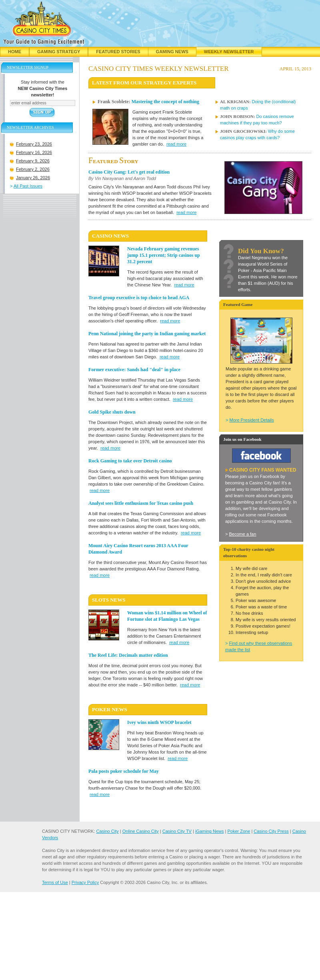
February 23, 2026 (34, 144)
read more (176, 144)
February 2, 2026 (33, 169)
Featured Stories (118, 52)
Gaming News (172, 52)
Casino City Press (271, 831)
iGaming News (210, 831)
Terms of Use (55, 882)
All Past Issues (28, 186)
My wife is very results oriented (266, 620)
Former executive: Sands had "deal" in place (134, 370)
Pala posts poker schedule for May (124, 771)
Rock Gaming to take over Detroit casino (130, 461)
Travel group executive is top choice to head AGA (139, 298)
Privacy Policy (85, 882)
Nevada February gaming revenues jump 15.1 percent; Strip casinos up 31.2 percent (164, 255)
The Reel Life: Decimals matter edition (128, 655)
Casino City (107, 831)
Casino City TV (177, 831)
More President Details (251, 420)
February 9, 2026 (33, 161)
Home (15, 52)
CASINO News (110, 236)
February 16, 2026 (34, 152)
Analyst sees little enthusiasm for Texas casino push (141, 503)
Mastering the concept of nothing (165, 102)
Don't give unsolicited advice (263, 581)
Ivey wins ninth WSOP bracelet (159, 722)
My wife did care (251, 568)
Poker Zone (239, 831)
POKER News (110, 709)
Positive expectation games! (263, 626)
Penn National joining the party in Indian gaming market (147, 334)
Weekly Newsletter (229, 52)
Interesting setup (252, 632)
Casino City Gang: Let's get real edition (129, 172)
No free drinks (249, 613)
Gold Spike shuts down (112, 412)
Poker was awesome (256, 600)
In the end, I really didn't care (264, 575)
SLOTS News (109, 600)
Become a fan (242, 534)
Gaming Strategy (59, 52)
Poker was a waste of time (261, 607)
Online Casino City (141, 831)
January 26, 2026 (33, 178)
